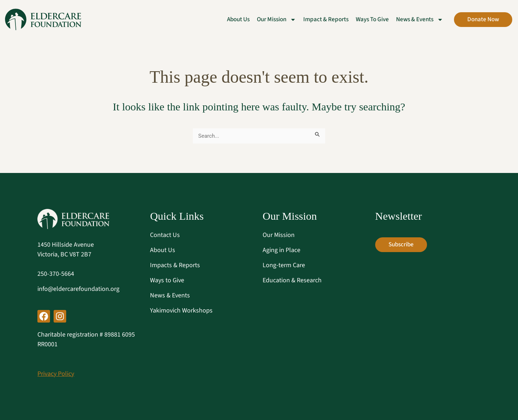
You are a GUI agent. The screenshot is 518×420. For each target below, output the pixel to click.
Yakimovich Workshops (181, 311)
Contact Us (165, 235)
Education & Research (292, 280)
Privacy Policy (56, 374)
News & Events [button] (420, 19)
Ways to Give (372, 19)
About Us (238, 19)
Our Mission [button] (276, 19)
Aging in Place (281, 250)
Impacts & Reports (175, 265)
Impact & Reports (326, 19)
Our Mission (279, 235)
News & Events (170, 295)
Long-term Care (284, 265)
